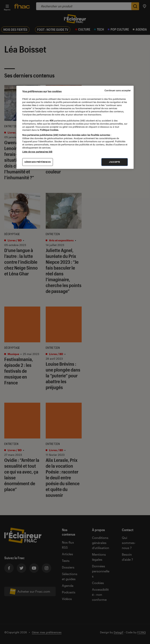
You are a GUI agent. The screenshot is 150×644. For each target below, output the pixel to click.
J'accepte (115, 162)
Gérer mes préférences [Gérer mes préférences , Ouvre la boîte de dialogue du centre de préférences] (38, 162)
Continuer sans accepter (118, 90)
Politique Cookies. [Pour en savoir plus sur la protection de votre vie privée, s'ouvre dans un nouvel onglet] (49, 130)
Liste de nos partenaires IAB (37, 152)
